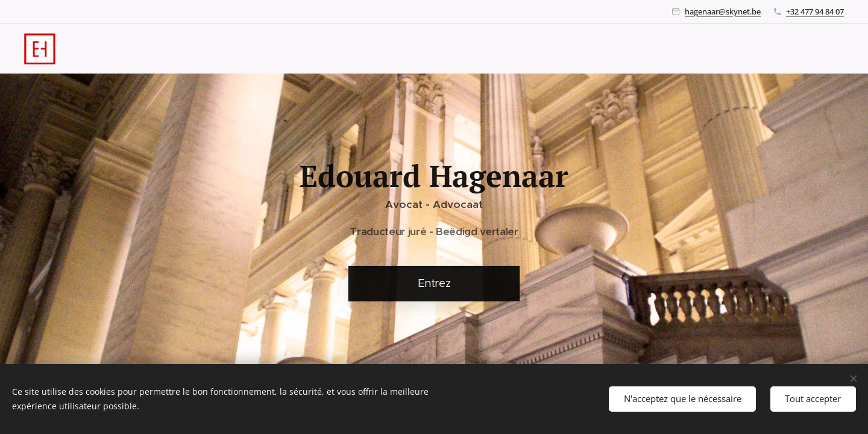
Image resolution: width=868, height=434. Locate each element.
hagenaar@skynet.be (723, 11)
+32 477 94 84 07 (815, 11)
